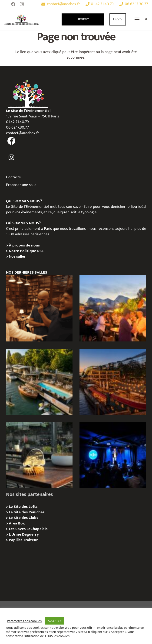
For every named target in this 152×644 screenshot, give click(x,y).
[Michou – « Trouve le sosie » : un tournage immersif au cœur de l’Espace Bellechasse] (39, 308)
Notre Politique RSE (26, 251)
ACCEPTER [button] (55, 621)
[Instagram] (22, 4)
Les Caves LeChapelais (28, 529)
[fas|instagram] (12, 158)
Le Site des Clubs (23, 518)
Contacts (13, 177)
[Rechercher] (146, 19)
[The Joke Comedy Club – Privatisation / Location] (113, 455)
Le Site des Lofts (23, 507)
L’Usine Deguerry (24, 534)
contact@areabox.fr (23, 133)
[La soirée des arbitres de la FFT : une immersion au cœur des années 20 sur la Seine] (39, 455)
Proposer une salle (21, 185)
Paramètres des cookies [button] (24, 621)
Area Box (17, 523)
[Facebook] (13, 4)
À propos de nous (24, 245)
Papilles (16, 540)
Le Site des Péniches (27, 512)
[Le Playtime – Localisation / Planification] (113, 382)
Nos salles (17, 256)
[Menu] (137, 19)
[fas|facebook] (12, 141)
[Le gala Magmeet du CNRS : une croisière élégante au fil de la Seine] (113, 308)
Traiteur (31, 540)
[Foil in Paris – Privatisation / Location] (39, 382)
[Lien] (22, 19)
